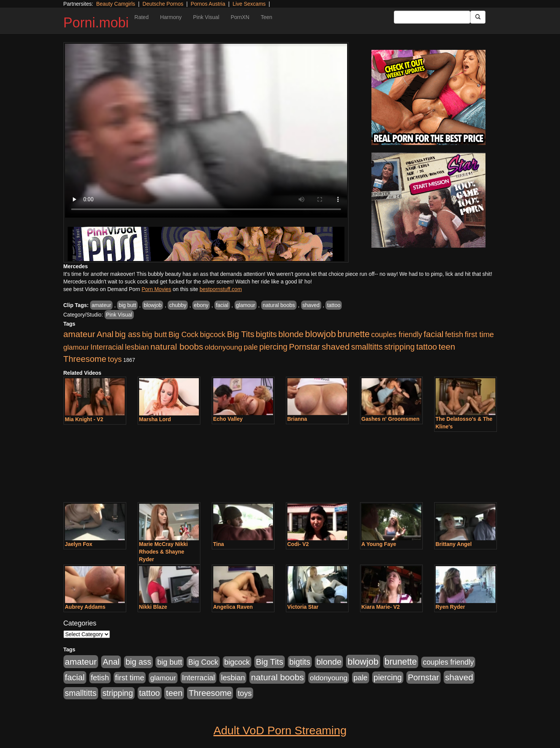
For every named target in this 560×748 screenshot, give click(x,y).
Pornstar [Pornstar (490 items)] (305, 347)
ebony (201, 305)
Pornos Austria (208, 4)
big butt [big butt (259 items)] (154, 334)
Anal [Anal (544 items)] (105, 334)
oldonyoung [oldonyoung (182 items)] (223, 347)
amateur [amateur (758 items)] (79, 334)
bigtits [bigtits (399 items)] (266, 334)
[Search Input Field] (432, 17)
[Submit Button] (478, 17)
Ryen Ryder (451, 607)
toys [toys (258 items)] (115, 359)
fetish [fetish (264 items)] (454, 334)
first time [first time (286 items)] (479, 334)
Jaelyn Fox (79, 544)
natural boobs (279, 305)
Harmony (171, 17)
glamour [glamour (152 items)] (76, 347)
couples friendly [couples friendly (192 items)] (397, 335)
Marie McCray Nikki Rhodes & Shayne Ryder (163, 552)
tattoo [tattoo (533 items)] (427, 347)
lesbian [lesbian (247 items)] (137, 347)
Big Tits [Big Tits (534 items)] (241, 334)
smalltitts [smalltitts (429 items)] (367, 347)
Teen (267, 17)
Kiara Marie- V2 (381, 607)
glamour (246, 305)
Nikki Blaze (153, 607)
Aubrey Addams (85, 607)
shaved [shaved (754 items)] (336, 347)
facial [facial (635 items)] (433, 334)
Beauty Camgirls (116, 4)
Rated (142, 17)
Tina (219, 544)
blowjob (153, 305)
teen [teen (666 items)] (447, 347)
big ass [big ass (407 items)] (128, 334)
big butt (127, 305)
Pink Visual (206, 17)
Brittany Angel (454, 544)
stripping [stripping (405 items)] (399, 347)
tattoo (334, 305)
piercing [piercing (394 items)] (273, 347)
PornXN (240, 17)
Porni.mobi (96, 23)
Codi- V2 (298, 544)
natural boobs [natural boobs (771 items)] (177, 347)
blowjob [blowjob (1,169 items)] (320, 334)
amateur (101, 305)
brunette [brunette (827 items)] (354, 334)
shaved (311, 305)
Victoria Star (303, 607)
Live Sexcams (249, 4)
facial (222, 305)
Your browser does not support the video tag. (206, 131)
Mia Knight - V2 (84, 419)
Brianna (297, 419)
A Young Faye (379, 544)
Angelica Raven (233, 607)
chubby (178, 305)
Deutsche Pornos (163, 4)
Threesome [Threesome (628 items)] (85, 359)
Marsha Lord (155, 419)
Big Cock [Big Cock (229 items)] (183, 334)
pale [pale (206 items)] (251, 347)
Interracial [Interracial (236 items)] (107, 347)
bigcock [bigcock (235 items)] (213, 334)
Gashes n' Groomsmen (391, 419)
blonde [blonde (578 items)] (291, 334)
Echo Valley (228, 419)
